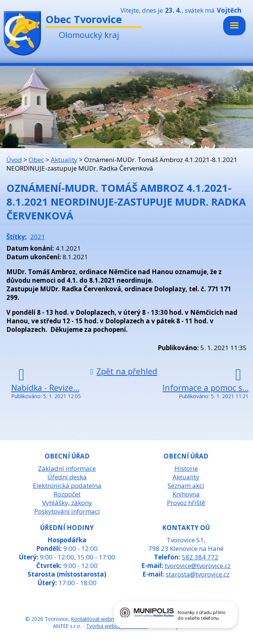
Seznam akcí (186, 486)
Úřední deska (67, 477)
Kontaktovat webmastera (101, 619)
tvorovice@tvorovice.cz (198, 566)
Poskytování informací (67, 511)
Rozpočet (67, 494)
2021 (38, 237)
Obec (36, 160)
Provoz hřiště (186, 503)
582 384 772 (200, 557)
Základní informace (67, 468)
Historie (186, 468)
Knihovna (186, 494)
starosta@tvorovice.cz (198, 574)
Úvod (14, 160)
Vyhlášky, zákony (67, 503)
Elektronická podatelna (67, 486)
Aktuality (64, 160)
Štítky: (17, 237)
